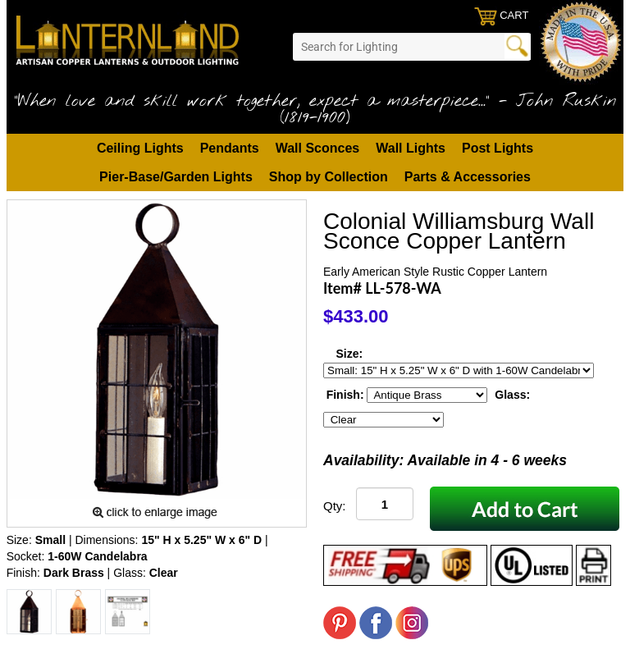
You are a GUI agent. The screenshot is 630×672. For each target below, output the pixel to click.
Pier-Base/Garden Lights (176, 177)
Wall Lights (411, 148)
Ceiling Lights (140, 148)
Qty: (335, 506)
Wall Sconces (318, 148)
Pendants (230, 148)
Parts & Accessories (468, 177)
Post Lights (498, 148)
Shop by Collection (329, 177)
